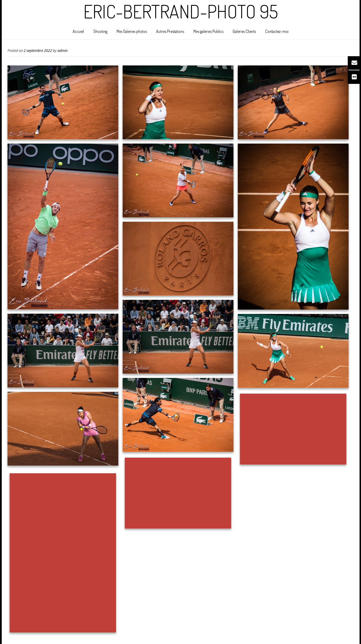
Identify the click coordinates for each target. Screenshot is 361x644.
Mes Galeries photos (132, 31)
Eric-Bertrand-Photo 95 (181, 11)
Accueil (78, 31)
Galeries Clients (244, 31)
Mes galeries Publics (208, 31)
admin (62, 51)
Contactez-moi (277, 31)
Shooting (100, 31)
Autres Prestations (170, 31)
